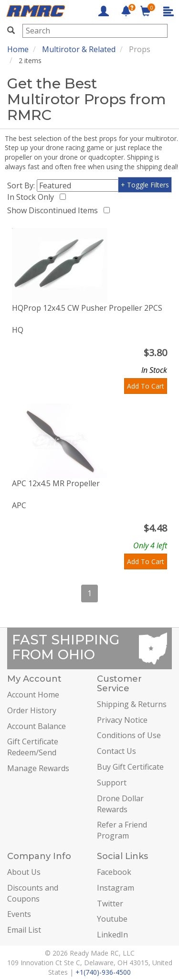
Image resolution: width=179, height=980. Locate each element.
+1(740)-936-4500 (103, 972)
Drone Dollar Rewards (120, 804)
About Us (24, 872)
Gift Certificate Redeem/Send (33, 747)
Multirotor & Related (79, 49)
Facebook (114, 872)
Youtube (112, 919)
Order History (32, 710)
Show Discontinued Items (54, 210)
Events (19, 914)
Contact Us (116, 751)
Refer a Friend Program (122, 830)
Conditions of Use (129, 735)
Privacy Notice (122, 720)
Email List (24, 930)
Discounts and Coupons (33, 893)
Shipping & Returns (132, 704)
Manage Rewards (38, 768)
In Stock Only (32, 197)
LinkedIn (112, 935)
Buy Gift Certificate (130, 767)
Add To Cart (146, 386)
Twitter (110, 904)
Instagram (116, 888)
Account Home (33, 695)
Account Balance (37, 726)
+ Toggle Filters (145, 185)
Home (18, 49)
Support (112, 783)
